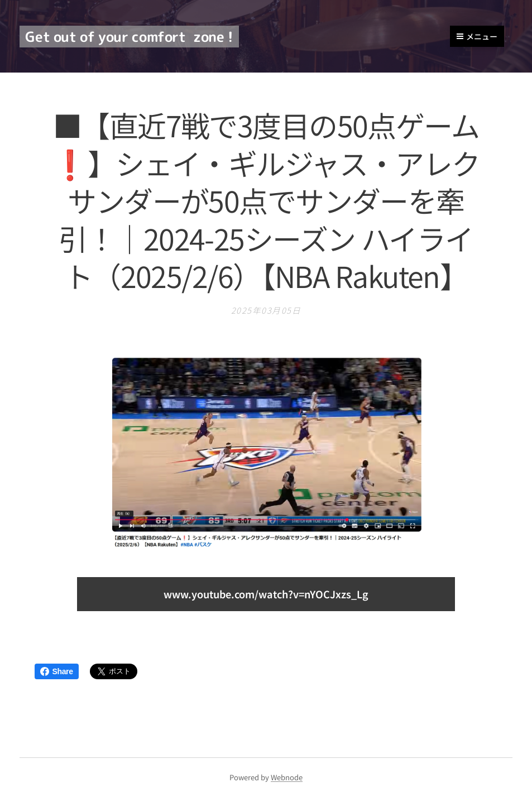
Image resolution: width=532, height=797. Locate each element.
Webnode (287, 777)
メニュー (477, 36)
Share (57, 671)
